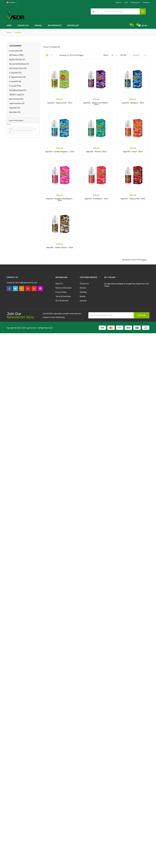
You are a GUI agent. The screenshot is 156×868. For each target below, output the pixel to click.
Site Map (83, 292)
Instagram (40, 289)
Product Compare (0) (52, 47)
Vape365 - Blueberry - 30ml (133, 103)
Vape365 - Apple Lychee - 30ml (60, 103)
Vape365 (18, 32)
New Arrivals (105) (16, 99)
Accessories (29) (16, 51)
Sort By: (123, 55)
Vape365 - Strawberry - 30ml (96, 199)
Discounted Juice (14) (18, 68)
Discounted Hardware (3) (19, 64)
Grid (47, 55)
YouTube (28, 289)
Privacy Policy (61, 292)
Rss (22, 289)
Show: (106, 55)
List (52, 55)
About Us (59, 284)
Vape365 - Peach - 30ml (133, 152)
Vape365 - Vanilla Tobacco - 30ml (60, 248)
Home (9, 32)
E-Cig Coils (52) (15, 73)
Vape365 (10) (15, 108)
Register (118, 2)
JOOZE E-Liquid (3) (17, 95)
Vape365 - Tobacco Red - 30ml (133, 199)
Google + (34, 289)
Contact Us (84, 284)
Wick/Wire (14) (15, 112)
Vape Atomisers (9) (17, 103)
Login (126, 2)
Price (9, 124)
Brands (83, 296)
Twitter (15, 289)
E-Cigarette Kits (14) (17, 77)
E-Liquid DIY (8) (15, 82)
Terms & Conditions (63, 296)
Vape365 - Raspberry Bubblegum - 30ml (60, 200)
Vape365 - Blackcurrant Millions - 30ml (96, 104)
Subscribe (142, 315)
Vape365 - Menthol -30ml (96, 152)
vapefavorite (31, 328)
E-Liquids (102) (15, 86)
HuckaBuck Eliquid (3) (18, 90)
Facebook (9, 289)
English (12, 2)
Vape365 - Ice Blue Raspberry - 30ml (60, 152)
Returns (83, 288)
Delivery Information (64, 288)
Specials (83, 301)
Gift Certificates (62, 301)
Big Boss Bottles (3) (17, 60)
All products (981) (16, 55)
